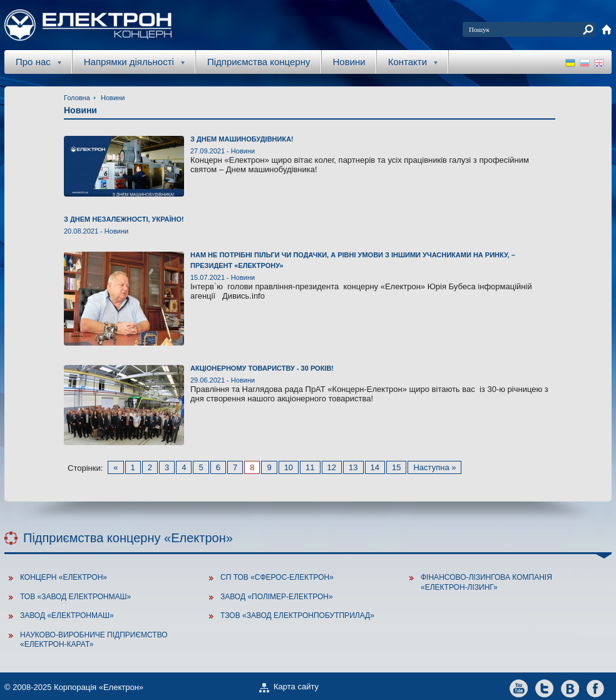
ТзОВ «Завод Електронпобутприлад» (297, 615)
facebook (596, 688)
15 (396, 467)
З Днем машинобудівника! (242, 139)
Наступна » (434, 467)
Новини (349, 62)
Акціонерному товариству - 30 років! (262, 368)
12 (332, 467)
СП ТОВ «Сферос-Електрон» (277, 577)
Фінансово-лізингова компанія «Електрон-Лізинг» (486, 582)
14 (375, 467)
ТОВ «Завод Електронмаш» (75, 597)
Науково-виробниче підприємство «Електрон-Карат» (94, 640)
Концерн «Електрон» (64, 577)
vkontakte (570, 688)
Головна (77, 98)
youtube (519, 688)
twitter (544, 688)
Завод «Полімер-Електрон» (277, 597)
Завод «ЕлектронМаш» (67, 615)
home (607, 29)
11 (310, 467)
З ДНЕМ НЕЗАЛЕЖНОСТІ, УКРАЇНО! (124, 219)
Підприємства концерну (259, 62)
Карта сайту (296, 687)
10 (289, 467)
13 (353, 467)
